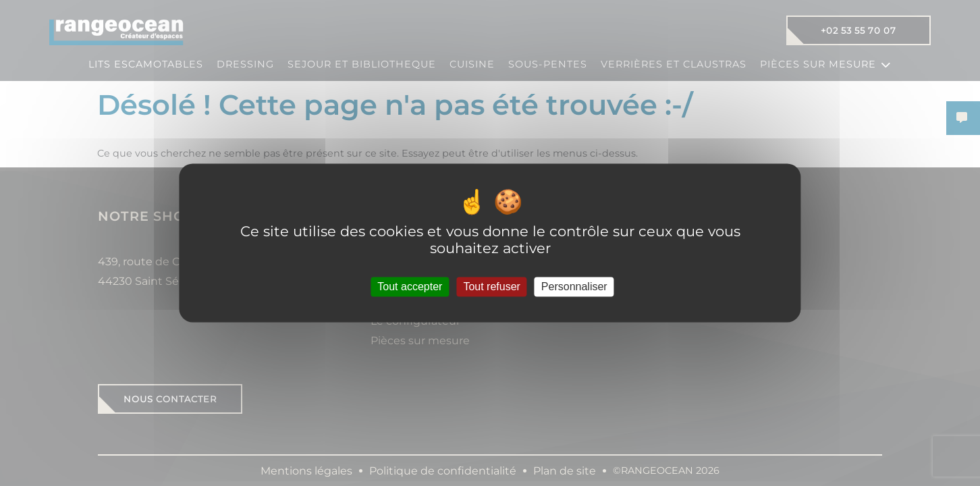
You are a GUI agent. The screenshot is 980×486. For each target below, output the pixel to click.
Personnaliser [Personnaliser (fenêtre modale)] (574, 287)
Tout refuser (491, 287)
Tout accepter (410, 287)
